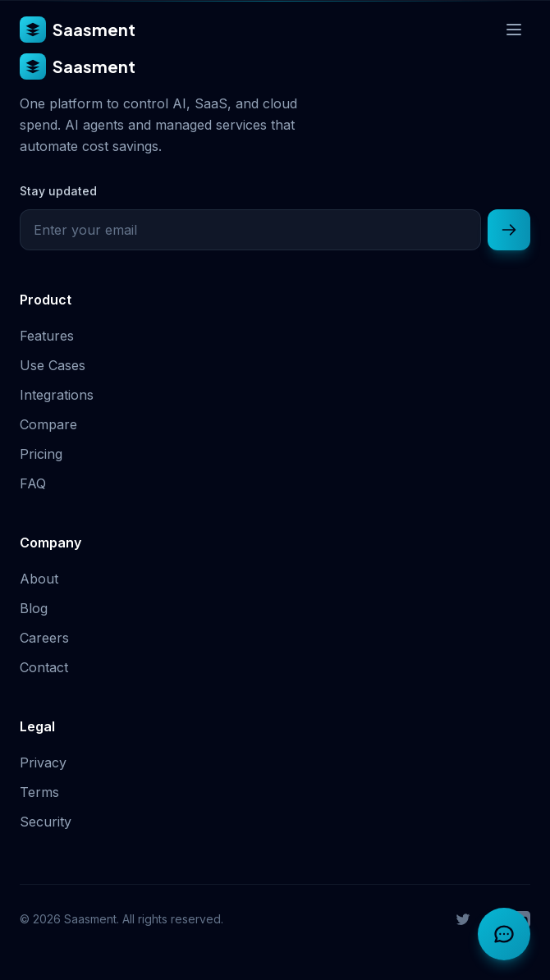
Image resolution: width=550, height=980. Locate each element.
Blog (34, 608)
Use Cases (53, 365)
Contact (44, 667)
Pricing (41, 454)
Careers (44, 638)
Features (47, 336)
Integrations (57, 395)
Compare (48, 424)
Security (46, 822)
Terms (39, 792)
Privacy (43, 762)
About (39, 579)
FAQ (33, 483)
